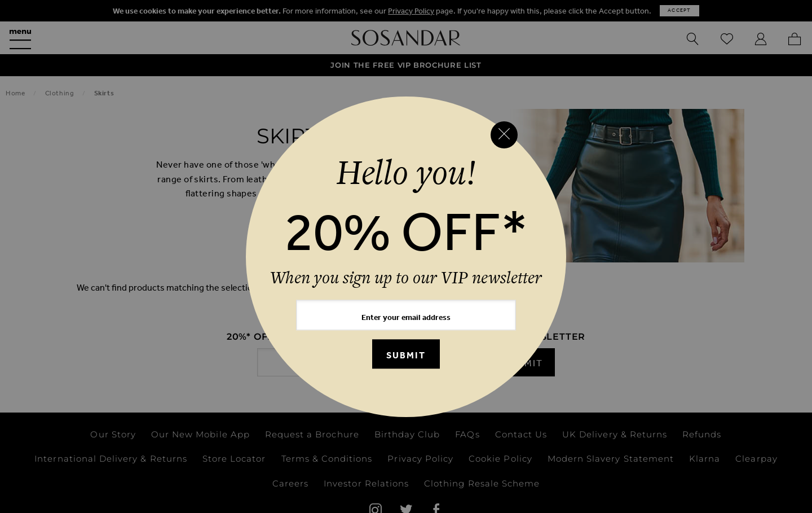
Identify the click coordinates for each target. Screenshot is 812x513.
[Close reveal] (504, 135)
